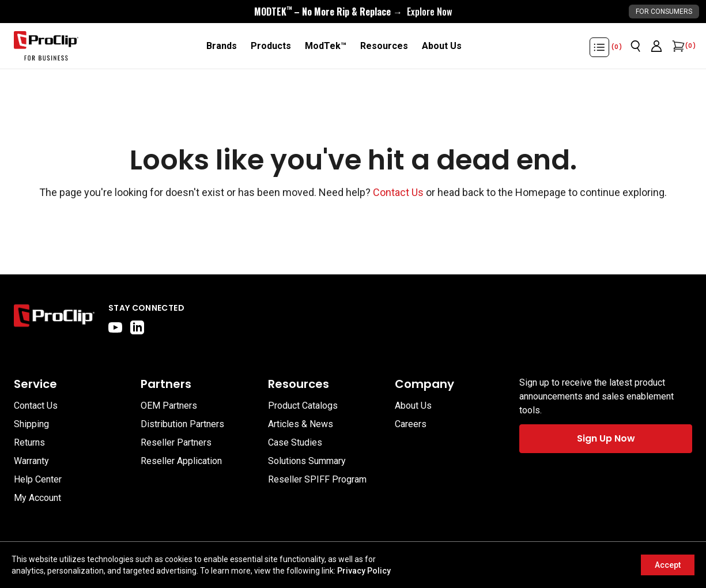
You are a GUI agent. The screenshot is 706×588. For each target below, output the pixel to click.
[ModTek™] (326, 46)
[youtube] (115, 327)
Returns (29, 442)
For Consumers (664, 12)
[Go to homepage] (46, 46)
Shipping (31, 424)
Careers (411, 424)
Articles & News (301, 424)
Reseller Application (181, 461)
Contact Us (398, 192)
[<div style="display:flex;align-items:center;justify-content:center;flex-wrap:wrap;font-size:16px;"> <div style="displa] (353, 12)
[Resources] (384, 46)
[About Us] (442, 46)
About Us (413, 406)
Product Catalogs (303, 406)
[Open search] (636, 46)
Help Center (38, 479)
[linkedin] (137, 327)
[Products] (271, 46)
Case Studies (295, 442)
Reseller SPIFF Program (317, 479)
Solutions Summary (307, 461)
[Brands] (222, 46)
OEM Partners (169, 406)
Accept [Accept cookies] (668, 565)
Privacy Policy (364, 571)
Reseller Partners (176, 442)
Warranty (31, 461)
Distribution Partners (182, 424)
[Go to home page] (54, 318)
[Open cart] (677, 46)
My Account (37, 498)
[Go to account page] (656, 46)
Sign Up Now (606, 438)
